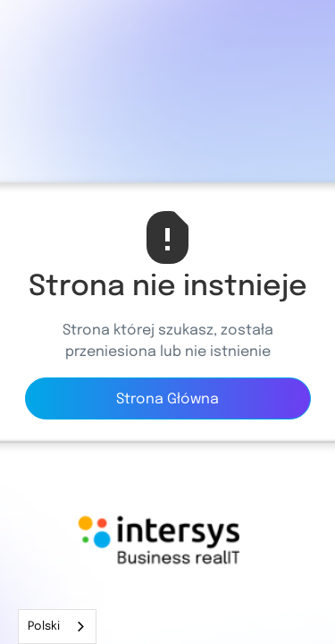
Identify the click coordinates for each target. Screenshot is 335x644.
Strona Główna (167, 399)
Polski (44, 627)
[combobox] (57, 627)
